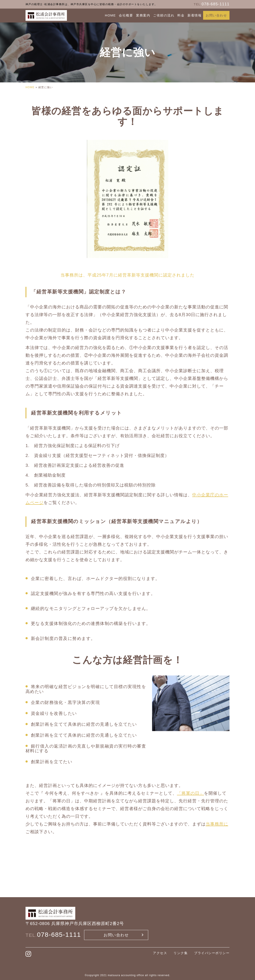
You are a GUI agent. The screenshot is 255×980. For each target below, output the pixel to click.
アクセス (160, 953)
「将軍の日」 (190, 793)
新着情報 (195, 15)
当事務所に (217, 824)
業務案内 (143, 15)
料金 (181, 15)
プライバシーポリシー (212, 953)
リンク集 (181, 953)
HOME (110, 15)
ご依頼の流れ (164, 15)
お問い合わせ (216, 15)
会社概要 (126, 15)
